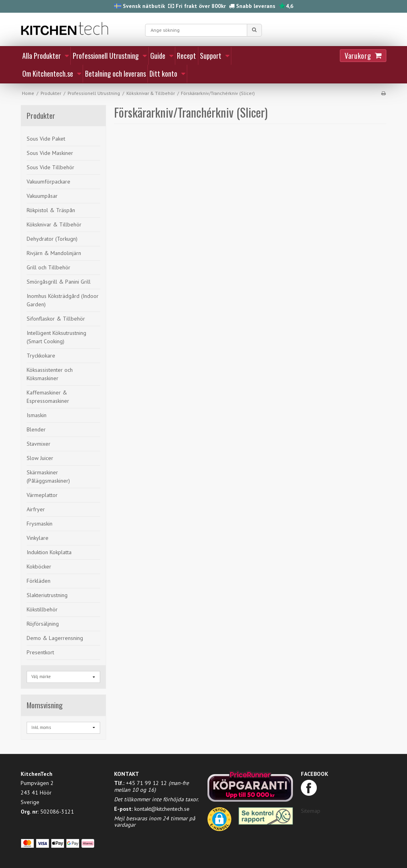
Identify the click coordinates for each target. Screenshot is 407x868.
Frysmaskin (40, 524)
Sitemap (311, 811)
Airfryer (36, 509)
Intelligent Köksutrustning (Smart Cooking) (56, 337)
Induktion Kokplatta (49, 552)
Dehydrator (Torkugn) (52, 239)
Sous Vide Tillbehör (50, 167)
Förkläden (39, 581)
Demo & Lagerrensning (55, 638)
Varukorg (358, 56)
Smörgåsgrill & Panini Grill (59, 282)
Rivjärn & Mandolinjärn (54, 253)
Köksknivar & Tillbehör (54, 224)
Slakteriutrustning (47, 595)
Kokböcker (39, 566)
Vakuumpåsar (42, 196)
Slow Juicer (40, 458)
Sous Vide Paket (46, 139)
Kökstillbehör (42, 609)
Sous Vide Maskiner (50, 153)
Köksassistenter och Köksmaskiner (50, 374)
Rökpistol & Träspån (51, 210)
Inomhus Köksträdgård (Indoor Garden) (63, 300)
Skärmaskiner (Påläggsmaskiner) (48, 477)
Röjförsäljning (43, 624)
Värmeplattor (42, 495)
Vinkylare (38, 538)
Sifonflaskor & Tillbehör (56, 319)
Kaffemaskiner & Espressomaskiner (48, 397)
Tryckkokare (41, 356)
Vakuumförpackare (48, 182)
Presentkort (40, 652)
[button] (219, 822)
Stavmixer (39, 444)
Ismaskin (37, 415)
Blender (36, 429)
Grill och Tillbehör (48, 267)
